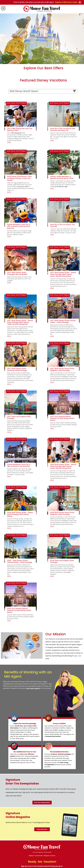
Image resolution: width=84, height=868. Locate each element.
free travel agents (33, 688)
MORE (9, 142)
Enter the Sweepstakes (42, 803)
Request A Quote (49, 856)
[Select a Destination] (43, 91)
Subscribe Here (42, 829)
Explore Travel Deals (36, 856)
